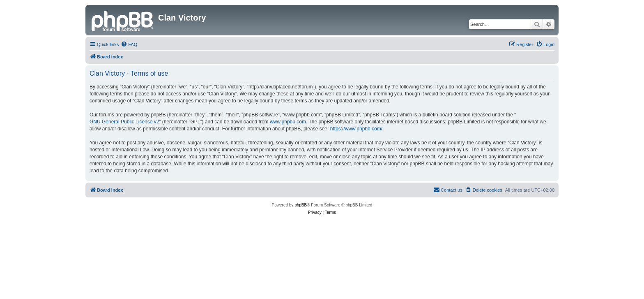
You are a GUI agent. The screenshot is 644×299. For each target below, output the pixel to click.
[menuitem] (129, 44)
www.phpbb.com (288, 122)
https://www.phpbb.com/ (356, 129)
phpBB (301, 205)
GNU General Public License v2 (124, 122)
